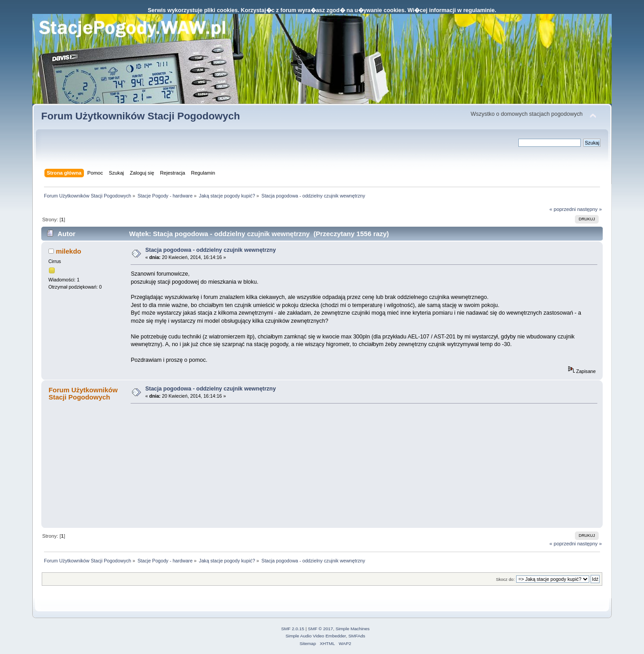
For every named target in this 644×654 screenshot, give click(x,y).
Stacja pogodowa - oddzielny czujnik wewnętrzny (211, 250)
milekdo (68, 251)
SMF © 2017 (320, 629)
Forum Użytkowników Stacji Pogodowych (141, 116)
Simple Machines (353, 629)
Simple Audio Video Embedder (315, 636)
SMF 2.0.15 (293, 629)
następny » (589, 209)
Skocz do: (505, 579)
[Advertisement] (198, 465)
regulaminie (479, 10)
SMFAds (357, 636)
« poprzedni (563, 209)
